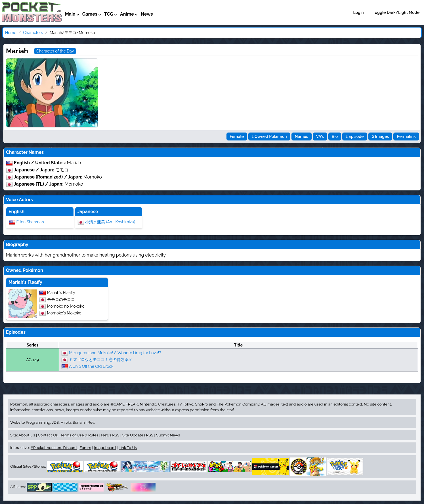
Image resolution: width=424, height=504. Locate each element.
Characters (33, 33)
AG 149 (32, 360)
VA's (320, 136)
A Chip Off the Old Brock (91, 366)
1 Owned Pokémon (269, 136)
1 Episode (355, 136)
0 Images (380, 136)
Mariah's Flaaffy (25, 282)
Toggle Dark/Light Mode (396, 12)
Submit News (168, 435)
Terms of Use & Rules (79, 435)
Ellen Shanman (30, 222)
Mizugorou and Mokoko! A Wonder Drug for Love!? (115, 352)
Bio (335, 136)
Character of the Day (55, 51)
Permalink (406, 136)
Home (11, 33)
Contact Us (48, 435)
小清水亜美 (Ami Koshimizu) (110, 222)
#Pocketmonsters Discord (54, 448)
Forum (85, 448)
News (147, 14)
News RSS (110, 435)
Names (302, 136)
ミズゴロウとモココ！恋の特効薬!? (100, 359)
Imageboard (105, 448)
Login (359, 12)
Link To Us (128, 448)
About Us (27, 435)
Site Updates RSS (138, 435)
